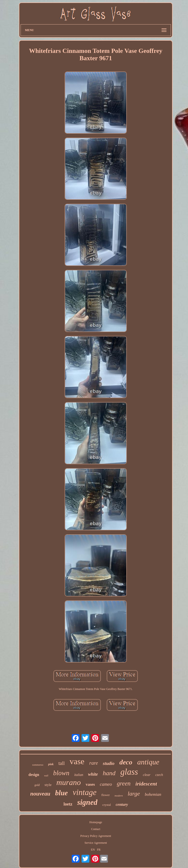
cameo (106, 784)
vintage (85, 792)
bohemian (153, 794)
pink (51, 764)
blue (61, 793)
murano (69, 782)
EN (93, 850)
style (48, 785)
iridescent (146, 784)
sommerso (38, 765)
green (124, 783)
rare (94, 763)
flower (106, 795)
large (134, 794)
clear (147, 775)
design (34, 775)
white (93, 774)
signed (87, 802)
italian (79, 775)
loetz (68, 804)
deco (126, 762)
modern (119, 796)
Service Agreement (96, 843)
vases (90, 784)
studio (109, 763)
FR (99, 850)
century (122, 804)
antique (148, 762)
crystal (107, 805)
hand (109, 773)
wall (46, 776)
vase (77, 761)
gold (37, 785)
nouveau (40, 794)
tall (62, 763)
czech (159, 775)
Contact (96, 829)
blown (61, 773)
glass (129, 772)
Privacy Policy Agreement (96, 836)
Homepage (96, 822)
